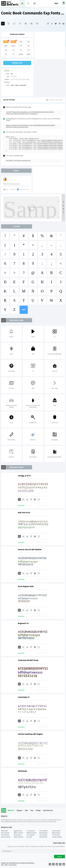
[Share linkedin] (64, 24)
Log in (56, 3)
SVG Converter (56, 831)
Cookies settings (57, 837)
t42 (6, 54)
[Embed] (35, 499)
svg (21, 42)
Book (17, 85)
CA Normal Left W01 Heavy (28, 660)
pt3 (14, 50)
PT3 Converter (5, 835)
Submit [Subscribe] (59, 857)
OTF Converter (43, 831)
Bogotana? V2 (23, 623)
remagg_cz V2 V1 (24, 476)
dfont (21, 54)
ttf (6, 42)
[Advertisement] (50, 45)
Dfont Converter (6, 837)
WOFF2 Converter (32, 833)
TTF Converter (31, 831)
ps (21, 50)
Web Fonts (11, 811)
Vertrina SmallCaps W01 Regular (30, 734)
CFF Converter (31, 835)
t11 (13, 54)
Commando (23, 85)
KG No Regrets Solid (26, 586)
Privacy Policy (43, 837)
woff (6, 46)
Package (38, 811)
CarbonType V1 (24, 697)
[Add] (3, 24)
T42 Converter (43, 835)
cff (29, 50)
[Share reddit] (52, 24)
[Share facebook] (48, 24)
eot (29, 42)
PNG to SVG (4, 831)
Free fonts (10, 4)
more (24, 310)
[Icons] (31, 24)
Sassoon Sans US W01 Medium (30, 550)
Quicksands (23, 771)
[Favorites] (9, 24)
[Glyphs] (20, 24)
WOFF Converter (19, 833)
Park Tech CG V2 (24, 513)
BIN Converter (56, 833)
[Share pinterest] (60, 24)
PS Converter (18, 835)
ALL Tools (29, 837)
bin (6, 50)
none (28, 54)
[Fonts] (37, 24)
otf (21, 46)
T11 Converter (56, 835)
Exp (12, 74)
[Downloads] (27, 499)
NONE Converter (19, 837)
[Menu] (35, 3)
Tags (32, 811)
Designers (19, 811)
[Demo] (14, 24)
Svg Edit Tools (18, 831)
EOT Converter (5, 833)
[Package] (26, 24)
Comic (13, 85)
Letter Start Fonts (48, 811)
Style (26, 811)
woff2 (13, 46)
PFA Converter (43, 833)
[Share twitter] (56, 24)
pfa (28, 46)
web (13, 42)
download (17, 63)
